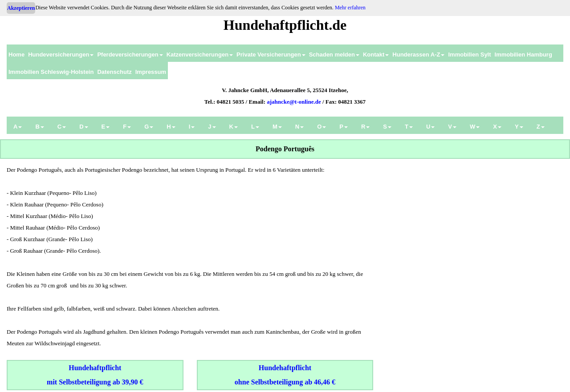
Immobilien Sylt (469, 55)
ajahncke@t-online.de (294, 102)
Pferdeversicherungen (130, 55)
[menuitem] (16, 53)
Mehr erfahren (350, 8)
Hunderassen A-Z (418, 55)
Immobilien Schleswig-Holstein (51, 72)
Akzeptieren (21, 8)
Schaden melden (334, 55)
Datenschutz (114, 72)
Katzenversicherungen (200, 55)
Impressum (151, 72)
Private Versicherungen (271, 55)
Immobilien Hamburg (523, 55)
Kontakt (376, 55)
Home (16, 55)
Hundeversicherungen (61, 55)
